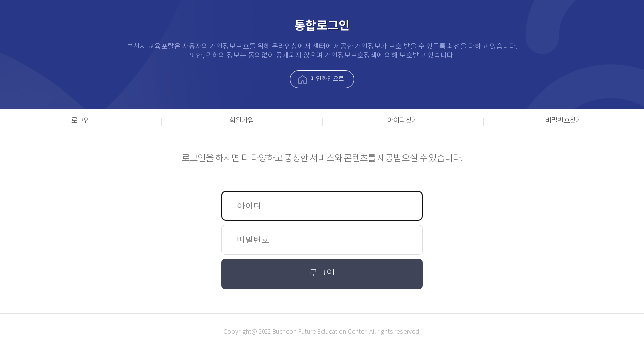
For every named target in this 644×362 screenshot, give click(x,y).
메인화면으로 (327, 79)
